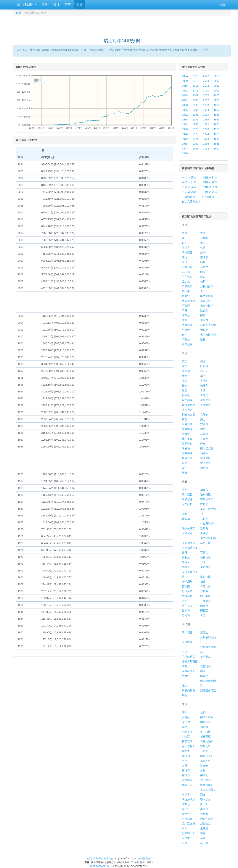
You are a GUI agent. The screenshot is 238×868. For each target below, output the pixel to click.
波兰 (185, 390)
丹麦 (203, 444)
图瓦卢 (204, 676)
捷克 (185, 386)
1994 (206, 110)
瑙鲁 (185, 695)
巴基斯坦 (187, 267)
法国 (185, 366)
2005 (217, 95)
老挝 (185, 262)
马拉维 (186, 838)
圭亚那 (204, 533)
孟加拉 (186, 281)
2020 (185, 81)
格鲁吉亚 (205, 301)
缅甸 (203, 262)
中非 (185, 828)
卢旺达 (186, 804)
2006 (206, 95)
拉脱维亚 (187, 429)
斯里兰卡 (205, 267)
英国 (185, 361)
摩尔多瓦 (187, 439)
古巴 (203, 615)
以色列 (204, 310)
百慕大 (204, 553)
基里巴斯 (187, 642)
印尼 (185, 257)
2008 (185, 95)
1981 (217, 124)
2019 (195, 81)
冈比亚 (186, 809)
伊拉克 (204, 330)
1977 (217, 129)
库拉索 (204, 591)
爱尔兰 (186, 468)
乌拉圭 (204, 519)
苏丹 (185, 843)
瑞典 (185, 473)
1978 (206, 129)
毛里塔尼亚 (189, 746)
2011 (195, 91)
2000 (185, 105)
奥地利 (204, 381)
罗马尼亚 (205, 400)
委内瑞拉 (187, 495)
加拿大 (204, 490)
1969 (217, 139)
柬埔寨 (204, 257)
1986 (206, 120)
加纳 (185, 727)
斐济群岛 (205, 657)
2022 (206, 76)
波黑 (185, 463)
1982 (206, 124)
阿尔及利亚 (207, 717)
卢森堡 (186, 434)
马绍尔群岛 (189, 657)
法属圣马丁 (189, 528)
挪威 (203, 429)
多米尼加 (187, 582)
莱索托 (204, 775)
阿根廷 (204, 611)
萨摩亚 (186, 676)
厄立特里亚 (189, 833)
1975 (195, 134)
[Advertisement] (122, 25)
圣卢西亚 (205, 567)
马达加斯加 (189, 799)
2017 (217, 81)
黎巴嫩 (186, 291)
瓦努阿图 (205, 666)
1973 (217, 134)
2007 (195, 95)
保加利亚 (187, 400)
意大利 (186, 371)
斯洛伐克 (187, 458)
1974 (206, 134)
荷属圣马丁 (207, 499)
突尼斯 (204, 814)
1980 (185, 129)
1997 (217, 105)
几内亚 (204, 751)
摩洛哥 (186, 770)
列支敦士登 (189, 415)
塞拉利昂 (205, 746)
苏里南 (186, 586)
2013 (217, 86)
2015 (195, 86)
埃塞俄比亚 (207, 785)
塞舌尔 (186, 756)
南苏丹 (204, 809)
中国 (185, 233)
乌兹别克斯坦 (208, 325)
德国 (203, 361)
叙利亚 (186, 296)
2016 (185, 86)
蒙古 (203, 277)
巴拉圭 (204, 504)
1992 (185, 115)
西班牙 (204, 371)
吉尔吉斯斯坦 (208, 335)
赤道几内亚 (207, 819)
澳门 (185, 238)
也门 (203, 291)
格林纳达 (205, 557)
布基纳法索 (207, 741)
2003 (195, 100)
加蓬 (203, 833)
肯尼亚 (186, 814)
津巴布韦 (205, 780)
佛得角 (204, 727)
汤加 (185, 686)
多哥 (185, 766)
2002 (206, 100)
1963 (195, 149)
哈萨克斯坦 (207, 296)
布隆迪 (186, 775)
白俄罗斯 (187, 424)
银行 (56, 5)
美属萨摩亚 (189, 671)
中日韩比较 (189, 197)
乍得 (203, 770)
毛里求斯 (205, 732)
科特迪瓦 (187, 819)
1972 (185, 139)
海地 (203, 562)
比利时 (204, 366)
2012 (185, 91)
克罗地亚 (205, 405)
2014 (206, 86)
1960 (185, 153)
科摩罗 (186, 795)
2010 (206, 91)
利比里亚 (187, 732)
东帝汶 (186, 315)
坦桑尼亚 (205, 737)
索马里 (204, 828)
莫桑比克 (187, 780)
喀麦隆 (204, 766)
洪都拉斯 (205, 577)
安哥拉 (186, 717)
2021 (217, 76)
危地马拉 (187, 596)
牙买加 (186, 519)
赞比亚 (204, 804)
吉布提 (186, 751)
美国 (185, 490)
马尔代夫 (187, 277)
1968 (185, 144)
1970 (206, 139)
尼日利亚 (205, 761)
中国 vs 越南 (189, 192)
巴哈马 (186, 615)
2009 (217, 91)
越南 (203, 252)
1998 (206, 105)
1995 (195, 110)
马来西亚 (187, 252)
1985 (217, 120)
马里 (203, 838)
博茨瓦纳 (187, 741)
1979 (195, 129)
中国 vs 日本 (210, 177)
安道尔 (204, 424)
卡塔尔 (204, 320)
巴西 (185, 601)
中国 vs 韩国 (210, 192)
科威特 (186, 330)
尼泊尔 (186, 272)
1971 (195, 139)
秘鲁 (203, 582)
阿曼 (203, 315)
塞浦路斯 (205, 458)
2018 (206, 81)
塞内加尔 (205, 799)
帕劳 (203, 671)
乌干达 (204, 843)
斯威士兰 (205, 824)
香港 (203, 233)
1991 (195, 115)
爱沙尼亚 (205, 463)
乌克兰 (204, 453)
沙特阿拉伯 (207, 286)
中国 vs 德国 (210, 182)
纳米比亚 (205, 722)
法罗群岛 (187, 444)
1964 (185, 149)
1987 (195, 120)
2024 (185, 76)
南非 (185, 712)
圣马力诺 (187, 410)
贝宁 (185, 761)
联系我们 (108, 859)
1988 (185, 120)
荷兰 (185, 419)
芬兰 (203, 410)
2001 (217, 100)
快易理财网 (26, 5)
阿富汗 (186, 306)
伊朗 (185, 335)
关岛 (185, 652)
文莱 (185, 320)
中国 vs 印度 (210, 187)
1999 (195, 105)
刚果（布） (189, 785)
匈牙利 (204, 386)
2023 (195, 76)
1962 (206, 149)
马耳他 (204, 415)
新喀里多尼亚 (208, 690)
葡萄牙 (186, 376)
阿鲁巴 (204, 606)
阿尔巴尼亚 (207, 448)
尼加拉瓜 (187, 504)
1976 (185, 134)
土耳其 (204, 395)
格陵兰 (186, 562)
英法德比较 (208, 197)
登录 (222, 5)
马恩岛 (186, 448)
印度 (203, 272)
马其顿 (204, 434)
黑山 (203, 419)
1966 (206, 144)
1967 (195, 144)
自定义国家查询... (192, 202)
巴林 (203, 339)
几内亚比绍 (189, 824)
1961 (217, 149)
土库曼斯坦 (189, 301)
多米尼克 (187, 533)
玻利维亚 (205, 495)
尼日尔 (186, 722)
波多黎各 (187, 499)
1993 (217, 110)
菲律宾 (186, 248)
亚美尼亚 (187, 344)
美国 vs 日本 (189, 182)
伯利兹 (186, 557)
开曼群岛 (205, 601)
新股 (45, 5)
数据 (79, 5)
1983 (195, 124)
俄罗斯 (186, 395)
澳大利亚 (187, 632)
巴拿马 (186, 611)
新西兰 (204, 632)
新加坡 (204, 238)
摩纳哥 (204, 468)
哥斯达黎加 (189, 543)
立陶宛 (204, 439)
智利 (185, 514)
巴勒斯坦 (187, 286)
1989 (217, 115)
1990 (206, 115)
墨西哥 (186, 567)
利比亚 (186, 737)
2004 (185, 100)
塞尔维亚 (187, 453)
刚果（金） (207, 756)
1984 (185, 124)
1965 (217, 144)
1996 (185, 110)
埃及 (203, 712)
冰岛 (185, 381)
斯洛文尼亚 (189, 405)
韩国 (203, 248)
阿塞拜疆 (187, 325)
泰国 (203, 243)
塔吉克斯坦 (207, 306)
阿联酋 (186, 339)
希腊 (203, 390)
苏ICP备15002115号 (100, 866)
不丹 (185, 310)
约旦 (203, 281)
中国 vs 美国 (189, 177)
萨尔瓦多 (187, 606)
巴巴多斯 (205, 596)
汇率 (68, 5)
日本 (185, 243)
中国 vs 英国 (189, 187)
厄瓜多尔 (187, 591)
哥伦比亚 (205, 586)
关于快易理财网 (94, 859)
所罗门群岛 (189, 690)
